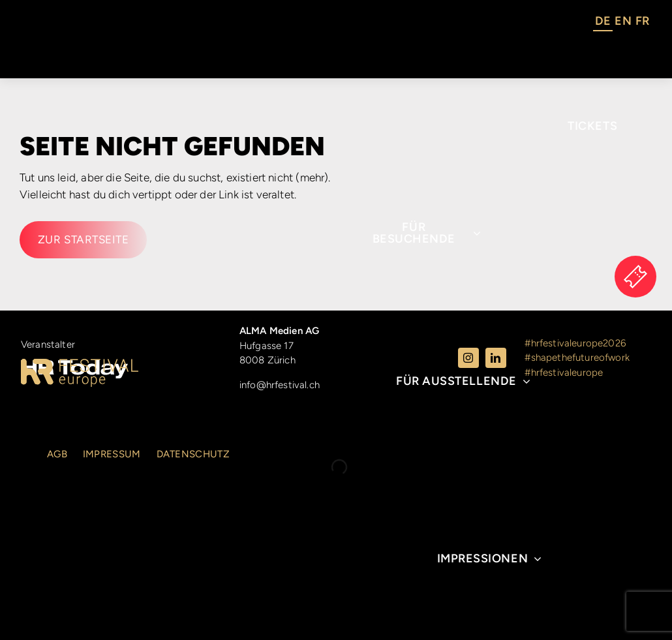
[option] (623, 23)
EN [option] (623, 21)
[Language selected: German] (622, 23)
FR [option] (642, 21)
